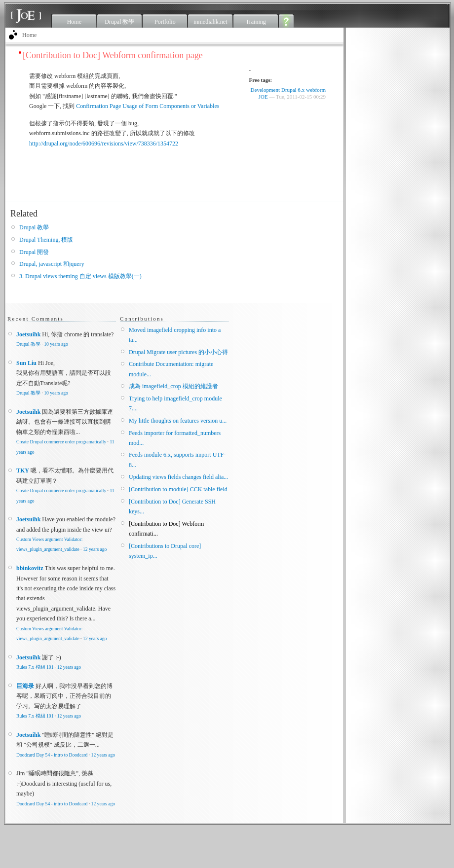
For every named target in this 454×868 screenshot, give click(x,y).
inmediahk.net (210, 22)
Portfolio (165, 22)
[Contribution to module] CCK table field (178, 489)
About (286, 21)
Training (256, 22)
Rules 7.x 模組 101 (35, 667)
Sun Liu (26, 363)
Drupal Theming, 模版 (46, 240)
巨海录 (25, 686)
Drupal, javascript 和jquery (52, 264)
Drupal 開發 (34, 252)
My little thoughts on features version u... (178, 421)
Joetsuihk (28, 334)
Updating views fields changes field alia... (178, 477)
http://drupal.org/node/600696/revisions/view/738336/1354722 (104, 144)
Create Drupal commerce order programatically (61, 442)
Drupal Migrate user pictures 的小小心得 (178, 352)
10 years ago (56, 344)
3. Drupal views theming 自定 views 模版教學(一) (80, 276)
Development (265, 90)
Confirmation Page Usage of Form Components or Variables (148, 106)
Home (74, 22)
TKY (23, 470)
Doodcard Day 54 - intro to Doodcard (52, 755)
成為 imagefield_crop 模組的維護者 (173, 386)
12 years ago (95, 549)
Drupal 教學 (119, 22)
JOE (263, 97)
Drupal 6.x (293, 90)
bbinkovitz (30, 568)
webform (316, 90)
